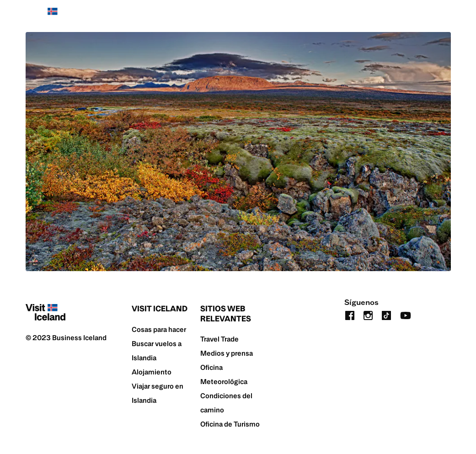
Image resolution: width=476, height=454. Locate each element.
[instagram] (368, 314)
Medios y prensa (227, 353)
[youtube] (406, 314)
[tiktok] (386, 314)
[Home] (45, 16)
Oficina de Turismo (230, 424)
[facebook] (350, 314)
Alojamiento (152, 372)
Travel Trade (219, 339)
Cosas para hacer (159, 329)
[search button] (445, 16)
